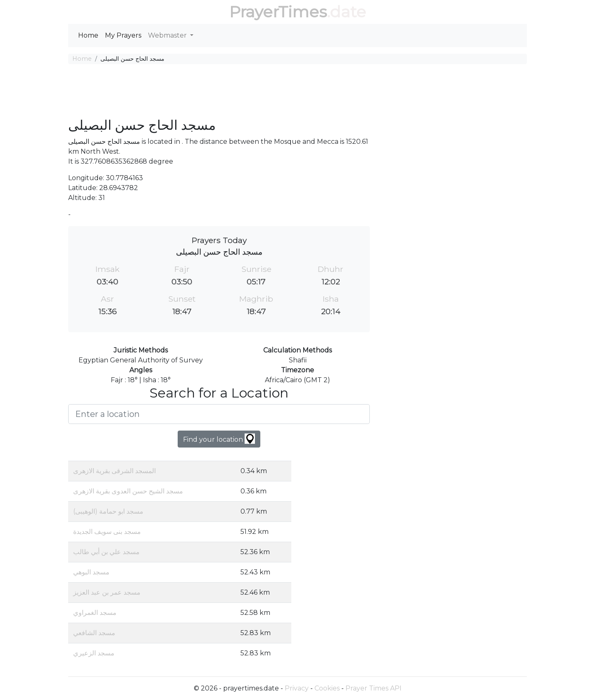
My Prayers (123, 35)
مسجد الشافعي (94, 633)
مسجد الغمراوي (95, 613)
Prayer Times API (374, 688)
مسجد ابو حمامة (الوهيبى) (108, 511)
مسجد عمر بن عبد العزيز (107, 592)
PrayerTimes (278, 12)
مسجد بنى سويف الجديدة (107, 532)
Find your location (219, 439)
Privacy (297, 688)
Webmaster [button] (168, 35)
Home (88, 35)
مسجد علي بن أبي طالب (106, 552)
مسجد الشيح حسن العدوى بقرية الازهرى (128, 491)
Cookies (327, 688)
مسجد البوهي (91, 572)
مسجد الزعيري (94, 653)
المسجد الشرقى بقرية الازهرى (114, 471)
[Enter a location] (219, 414)
